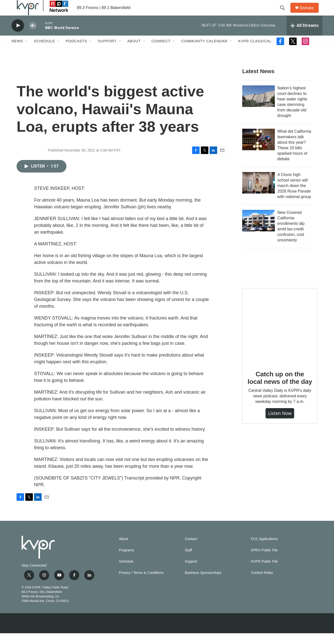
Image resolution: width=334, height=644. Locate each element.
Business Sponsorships (203, 584)
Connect (161, 52)
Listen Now (280, 424)
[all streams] (305, 36)
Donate (310, 13)
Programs (127, 561)
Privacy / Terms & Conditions (141, 584)
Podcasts (76, 52)
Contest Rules (262, 584)
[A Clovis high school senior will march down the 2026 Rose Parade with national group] (259, 194)
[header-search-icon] (285, 13)
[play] (18, 36)
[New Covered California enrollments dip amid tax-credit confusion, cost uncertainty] (259, 231)
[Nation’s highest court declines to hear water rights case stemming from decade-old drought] (259, 107)
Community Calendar (204, 52)
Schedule (44, 52)
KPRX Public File (264, 561)
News (17, 52)
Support (107, 52)
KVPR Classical (255, 52)
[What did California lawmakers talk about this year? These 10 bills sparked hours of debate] (259, 150)
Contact (191, 550)
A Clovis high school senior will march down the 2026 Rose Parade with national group (294, 196)
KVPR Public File (264, 572)
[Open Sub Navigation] (27, 52)
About (134, 52)
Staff (188, 561)
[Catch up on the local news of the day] (280, 337)
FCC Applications (264, 550)
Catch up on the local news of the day (280, 389)
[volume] (33, 36)
